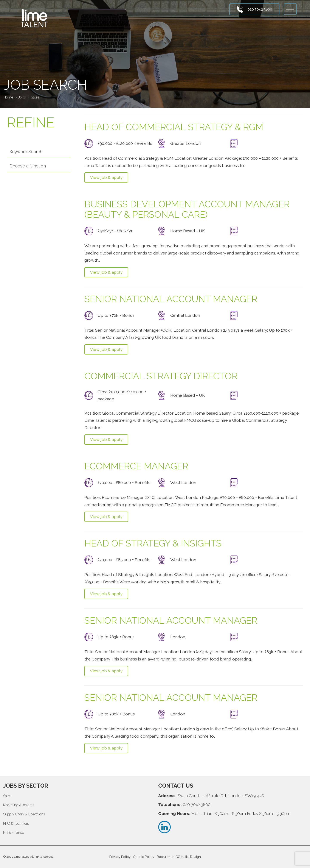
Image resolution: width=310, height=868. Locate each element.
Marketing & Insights (19, 805)
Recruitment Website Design (179, 857)
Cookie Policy (144, 857)
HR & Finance (14, 833)
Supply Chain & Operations (24, 814)
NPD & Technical (16, 824)
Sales (7, 796)
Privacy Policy (120, 857)
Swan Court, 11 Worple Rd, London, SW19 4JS (221, 796)
